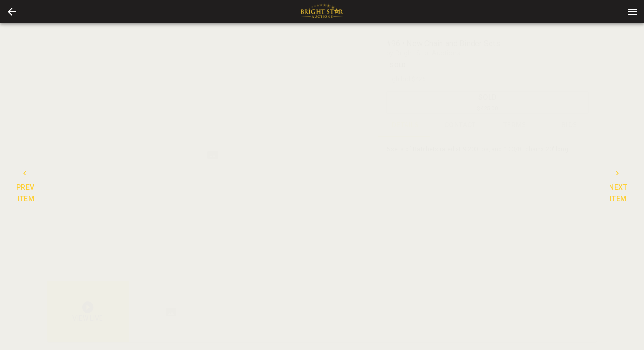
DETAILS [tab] (406, 125)
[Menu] (632, 12)
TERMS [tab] (515, 125)
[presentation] (322, 12)
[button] (12, 12)
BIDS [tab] (569, 125)
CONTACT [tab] (460, 125)
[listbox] (212, 155)
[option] (212, 155)
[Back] (12, 12)
